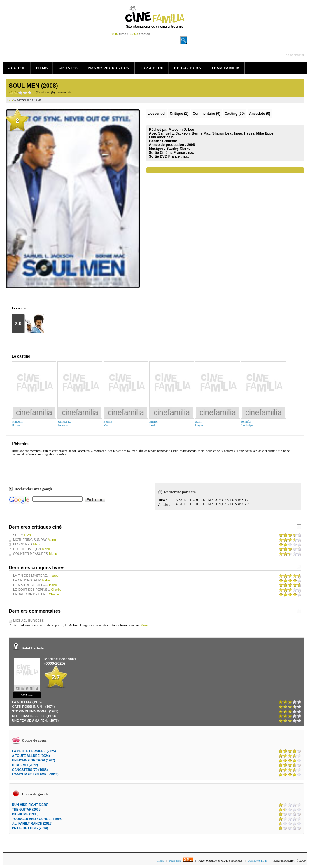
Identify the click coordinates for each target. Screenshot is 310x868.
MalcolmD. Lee (17, 423)
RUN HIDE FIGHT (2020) (30, 805)
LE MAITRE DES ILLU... (30, 585)
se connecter (295, 55)
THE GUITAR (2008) (27, 809)
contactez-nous (258, 860)
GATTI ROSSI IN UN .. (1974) (33, 707)
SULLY (18, 535)
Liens (160, 860)
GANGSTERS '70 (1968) (30, 770)
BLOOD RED (23, 544)
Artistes (68, 68)
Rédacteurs (188, 68)
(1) (179, 114)
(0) (207, 114)
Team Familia (225, 68)
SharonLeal (154, 423)
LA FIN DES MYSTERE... (31, 576)
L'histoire (20, 444)
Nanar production (109, 68)
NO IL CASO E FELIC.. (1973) (34, 716)
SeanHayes (199, 423)
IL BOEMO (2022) (25, 765)
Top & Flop (152, 68)
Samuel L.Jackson (64, 423)
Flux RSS (181, 860)
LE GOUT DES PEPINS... (31, 590)
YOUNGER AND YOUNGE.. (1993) (37, 819)
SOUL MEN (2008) (33, 86)
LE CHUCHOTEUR (27, 580)
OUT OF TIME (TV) (27, 549)
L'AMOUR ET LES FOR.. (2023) (35, 774)
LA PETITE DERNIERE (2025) (34, 751)
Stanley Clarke (178, 149)
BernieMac (108, 423)
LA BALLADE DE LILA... (30, 594)
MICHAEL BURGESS (28, 621)
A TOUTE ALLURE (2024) (31, 756)
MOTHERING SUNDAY (30, 540)
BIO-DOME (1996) (25, 814)
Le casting (21, 356)
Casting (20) (235, 114)
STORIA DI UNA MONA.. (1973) (35, 711)
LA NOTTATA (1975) (27, 702)
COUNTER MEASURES (30, 554)
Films (42, 68)
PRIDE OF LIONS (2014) (30, 828)
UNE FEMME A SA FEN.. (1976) (35, 721)
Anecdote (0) (260, 114)
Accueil (17, 68)
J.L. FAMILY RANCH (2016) (32, 823)
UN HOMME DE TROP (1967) (34, 760)
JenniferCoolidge (247, 423)
